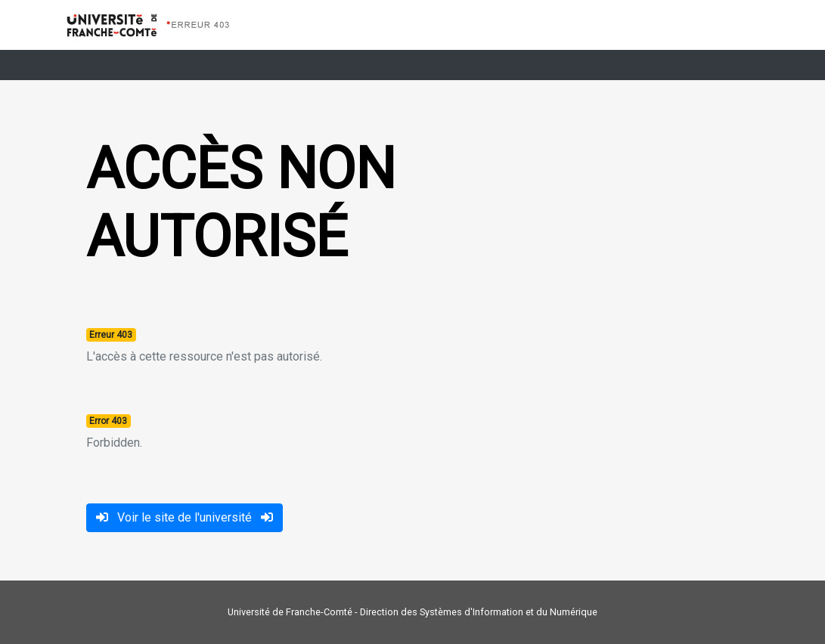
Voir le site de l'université (185, 517)
